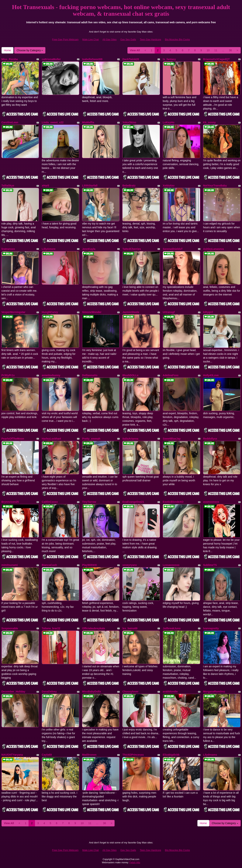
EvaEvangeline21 (133, 502)
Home (7, 50)
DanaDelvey (49, 692)
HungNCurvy (50, 312)
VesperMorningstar (14, 312)
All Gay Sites (109, 39)
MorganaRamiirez (214, 692)
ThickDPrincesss (133, 755)
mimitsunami (10, 565)
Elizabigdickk (171, 755)
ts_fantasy (169, 59)
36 (230, 50)
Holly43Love (211, 375)
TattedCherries (132, 249)
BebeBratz (129, 186)
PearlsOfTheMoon (13, 439)
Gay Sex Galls (128, 39)
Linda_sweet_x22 (53, 122)
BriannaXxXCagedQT (216, 59)
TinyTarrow (89, 502)
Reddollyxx (210, 439)
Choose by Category (30, 50)
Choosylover (130, 692)
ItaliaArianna (130, 439)
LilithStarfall (90, 186)
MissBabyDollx (92, 692)
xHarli (45, 186)
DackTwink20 (131, 59)
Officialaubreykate (93, 628)
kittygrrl (208, 312)
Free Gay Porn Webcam (65, 39)
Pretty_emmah (91, 439)
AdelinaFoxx (171, 375)
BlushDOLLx (130, 375)
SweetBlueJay (172, 439)
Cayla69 (47, 755)
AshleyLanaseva (213, 249)
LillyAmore (49, 249)
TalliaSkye (8, 186)
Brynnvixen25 (10, 502)
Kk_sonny (209, 122)
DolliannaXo (90, 375)
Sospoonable (10, 628)
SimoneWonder (92, 312)
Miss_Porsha (10, 59)
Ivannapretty (211, 628)
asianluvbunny (51, 375)
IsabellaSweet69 (92, 59)
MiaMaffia (88, 122)
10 (208, 50)
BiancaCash (49, 565)
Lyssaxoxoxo (171, 565)
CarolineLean (10, 122)
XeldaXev (169, 186)
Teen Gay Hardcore (151, 39)
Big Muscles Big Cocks (177, 39)
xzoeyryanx (130, 565)
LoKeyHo (169, 122)
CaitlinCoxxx (50, 502)
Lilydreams (210, 755)
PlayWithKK (90, 565)
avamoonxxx (211, 502)
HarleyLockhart (51, 439)
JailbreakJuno (172, 628)
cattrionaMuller (51, 59)
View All (135, 50)
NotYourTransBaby (215, 186)
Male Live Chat (90, 39)
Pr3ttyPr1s (8, 375)
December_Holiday (13, 692)
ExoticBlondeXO (173, 502)
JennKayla (89, 249)
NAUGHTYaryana (12, 755)
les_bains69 (130, 628)
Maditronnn (89, 755)
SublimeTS (210, 565)
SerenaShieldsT (173, 249)
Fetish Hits (135, 863)
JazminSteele (131, 312)
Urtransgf (169, 312)
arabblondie (170, 692)
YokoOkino (129, 122)
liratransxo (8, 249)
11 (216, 50)
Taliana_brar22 (51, 628)
